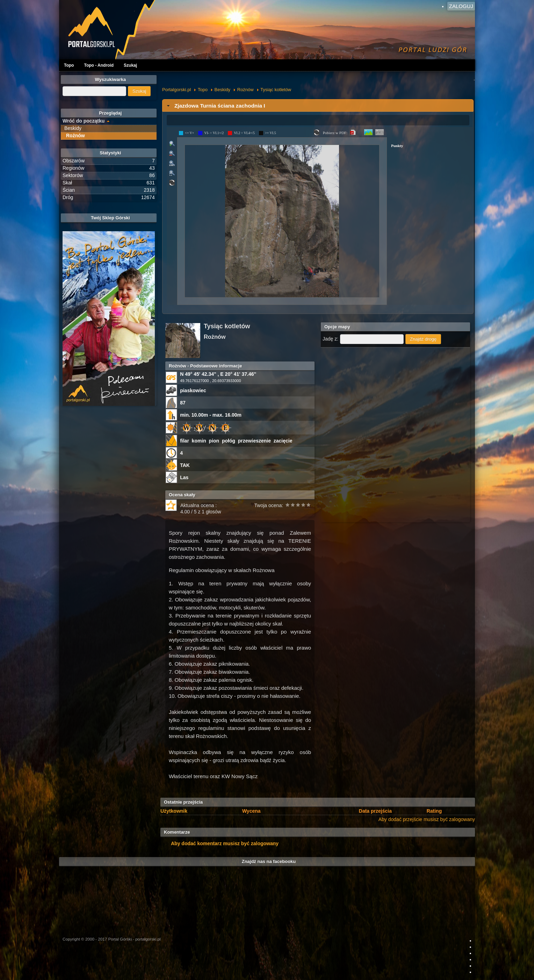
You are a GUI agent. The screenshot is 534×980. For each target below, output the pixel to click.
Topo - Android (99, 65)
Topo (69, 65)
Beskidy (223, 90)
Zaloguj (461, 6)
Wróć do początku (84, 121)
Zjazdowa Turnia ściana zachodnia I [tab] (215, 106)
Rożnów (246, 90)
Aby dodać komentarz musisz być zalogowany (225, 843)
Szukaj (130, 65)
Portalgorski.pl (176, 90)
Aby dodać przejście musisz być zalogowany (427, 819)
